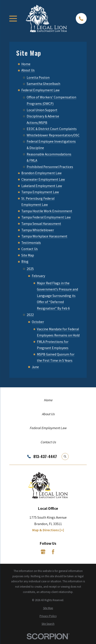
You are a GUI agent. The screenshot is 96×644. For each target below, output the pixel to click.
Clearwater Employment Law (43, 179)
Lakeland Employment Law (42, 186)
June (35, 367)
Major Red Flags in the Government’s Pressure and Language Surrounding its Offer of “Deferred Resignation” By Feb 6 (57, 296)
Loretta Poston (38, 77)
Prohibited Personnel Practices (50, 167)
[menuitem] (48, 608)
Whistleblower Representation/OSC (53, 135)
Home (26, 64)
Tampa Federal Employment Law (46, 217)
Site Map (28, 255)
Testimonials (31, 243)
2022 (30, 315)
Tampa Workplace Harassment (44, 236)
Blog (25, 261)
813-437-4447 (45, 456)
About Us (28, 70)
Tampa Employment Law (40, 192)
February (38, 276)
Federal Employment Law (40, 90)
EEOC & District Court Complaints (52, 129)
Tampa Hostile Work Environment (47, 211)
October (38, 322)
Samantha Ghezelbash (43, 84)
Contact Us (30, 249)
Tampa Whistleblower (38, 230)
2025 (30, 269)
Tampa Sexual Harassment (41, 224)
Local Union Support (42, 110)
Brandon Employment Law (41, 173)
